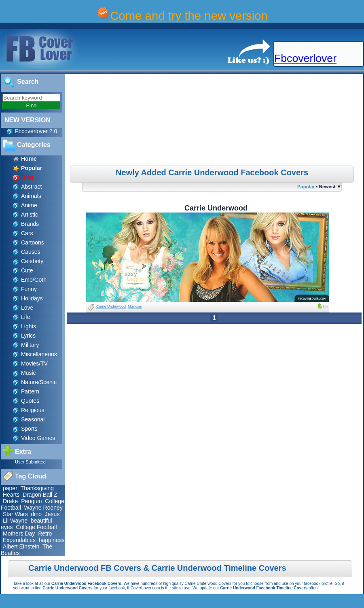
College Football (36, 527)
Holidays (32, 298)
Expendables (19, 540)
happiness (52, 540)
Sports (29, 429)
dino (36, 514)
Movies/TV (34, 364)
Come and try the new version (189, 16)
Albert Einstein (21, 546)
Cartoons (33, 242)
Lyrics (28, 336)
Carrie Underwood (111, 306)
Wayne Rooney (43, 508)
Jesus (52, 514)
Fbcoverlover (305, 58)
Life (26, 317)
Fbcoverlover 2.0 (36, 131)
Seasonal (33, 419)
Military (30, 345)
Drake (10, 501)
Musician (135, 306)
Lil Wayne (15, 521)
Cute (27, 270)
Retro (45, 534)
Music (29, 373)
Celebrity (32, 261)
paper (10, 488)
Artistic (30, 215)
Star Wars (15, 514)
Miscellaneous (39, 354)
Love (27, 308)
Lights (29, 326)
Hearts (11, 495)
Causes (31, 252)
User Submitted (30, 462)
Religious (33, 410)
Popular (306, 186)
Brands (30, 224)
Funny (29, 289)
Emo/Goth (34, 280)
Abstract (31, 187)
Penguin (31, 501)
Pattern (30, 391)
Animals (31, 196)
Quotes (30, 401)
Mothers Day (19, 534)
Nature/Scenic (39, 382)
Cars (27, 233)
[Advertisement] (215, 121)
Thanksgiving (37, 488)
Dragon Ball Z (40, 495)
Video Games (38, 438)
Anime (29, 205)
